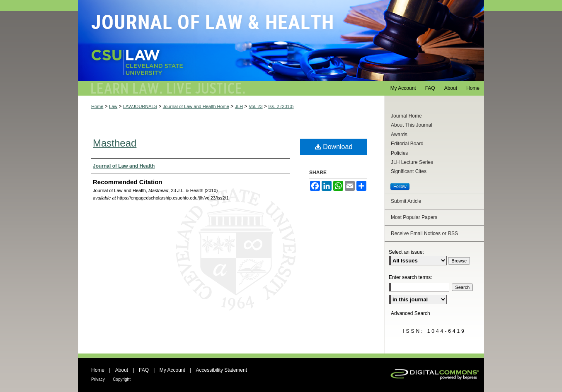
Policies (399, 153)
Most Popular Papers (414, 217)
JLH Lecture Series (412, 162)
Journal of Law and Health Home (196, 106)
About (122, 370)
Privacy (98, 379)
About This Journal (412, 125)
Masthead (115, 143)
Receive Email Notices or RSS (424, 233)
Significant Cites (409, 171)
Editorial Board (407, 144)
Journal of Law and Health (281, 40)
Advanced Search (411, 313)
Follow (400, 186)
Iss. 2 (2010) (281, 106)
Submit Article (406, 201)
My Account (172, 370)
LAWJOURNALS (140, 106)
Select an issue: (406, 252)
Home (97, 106)
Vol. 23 (256, 106)
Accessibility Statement (222, 370)
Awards (399, 135)
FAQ (144, 370)
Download (334, 147)
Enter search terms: (411, 277)
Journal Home (406, 116)
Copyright (122, 379)
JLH (239, 106)
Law (113, 106)
